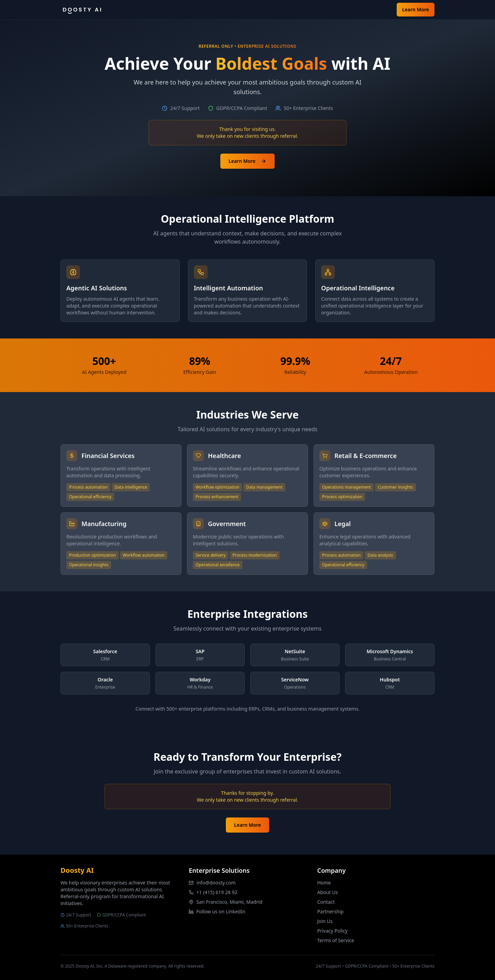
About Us (328, 892)
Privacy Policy (332, 931)
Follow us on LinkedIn (221, 911)
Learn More (416, 9)
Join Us (325, 921)
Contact (326, 902)
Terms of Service (336, 940)
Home (324, 883)
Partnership (331, 911)
